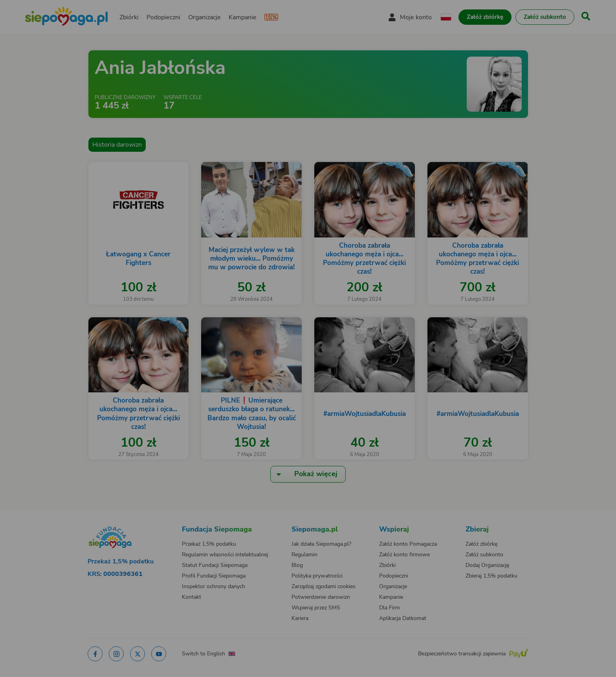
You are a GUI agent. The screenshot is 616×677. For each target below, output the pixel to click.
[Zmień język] (136, 522)
